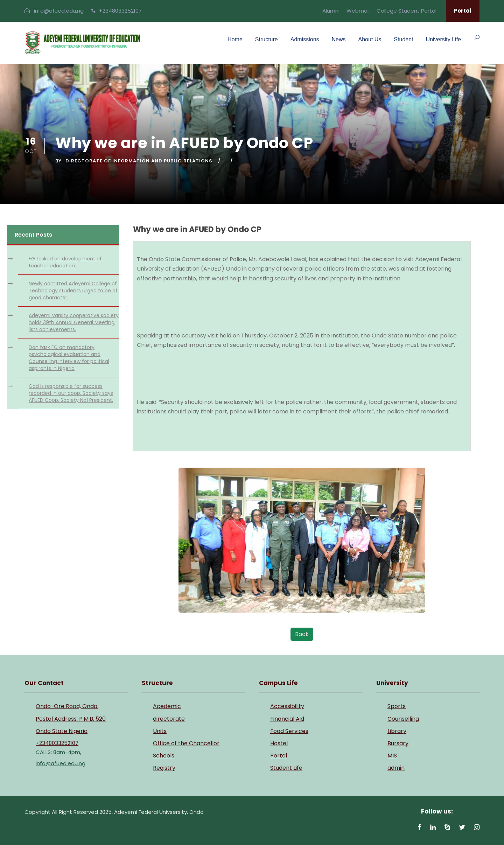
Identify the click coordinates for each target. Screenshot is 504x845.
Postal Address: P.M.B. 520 (71, 719)
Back (302, 634)
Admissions (305, 39)
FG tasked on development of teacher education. (65, 262)
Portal (463, 11)
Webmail (358, 11)
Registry (164, 768)
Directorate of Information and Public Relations (139, 161)
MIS (392, 756)
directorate (169, 719)
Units (160, 731)
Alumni (331, 11)
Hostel (279, 743)
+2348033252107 (120, 11)
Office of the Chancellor (186, 743)
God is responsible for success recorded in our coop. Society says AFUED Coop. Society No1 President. (71, 393)
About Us (370, 39)
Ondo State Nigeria (62, 731)
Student (403, 39)
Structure (267, 39)
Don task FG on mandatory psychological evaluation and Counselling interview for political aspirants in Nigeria (69, 358)
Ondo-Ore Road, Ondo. (67, 706)
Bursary (398, 743)
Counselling (403, 719)
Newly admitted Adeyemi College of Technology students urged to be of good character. (73, 291)
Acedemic (167, 706)
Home (235, 39)
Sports (397, 706)
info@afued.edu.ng (59, 11)
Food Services (289, 731)
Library (397, 731)
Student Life (286, 768)
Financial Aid (287, 719)
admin (396, 768)
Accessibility (287, 706)
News (339, 39)
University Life (443, 39)
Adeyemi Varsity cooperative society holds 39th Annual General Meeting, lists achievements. (74, 322)
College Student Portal (407, 11)
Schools (164, 756)
